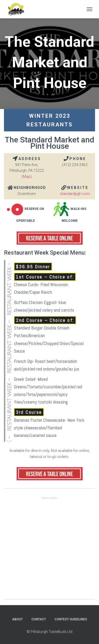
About (17, 619)
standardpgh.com (75, 194)
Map (27, 177)
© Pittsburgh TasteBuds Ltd (49, 632)
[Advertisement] (49, 550)
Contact (39, 619)
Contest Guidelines (71, 619)
